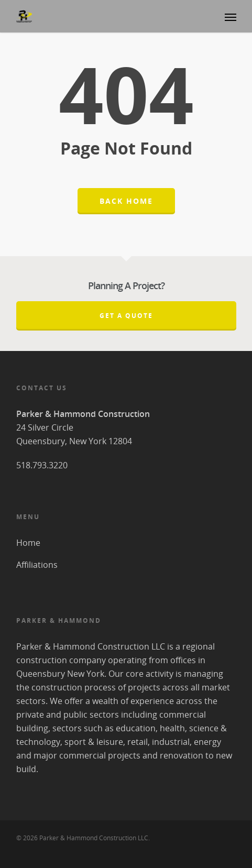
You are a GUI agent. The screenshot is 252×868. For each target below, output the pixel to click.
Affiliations (37, 565)
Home (28, 543)
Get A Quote (126, 316)
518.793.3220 (42, 465)
